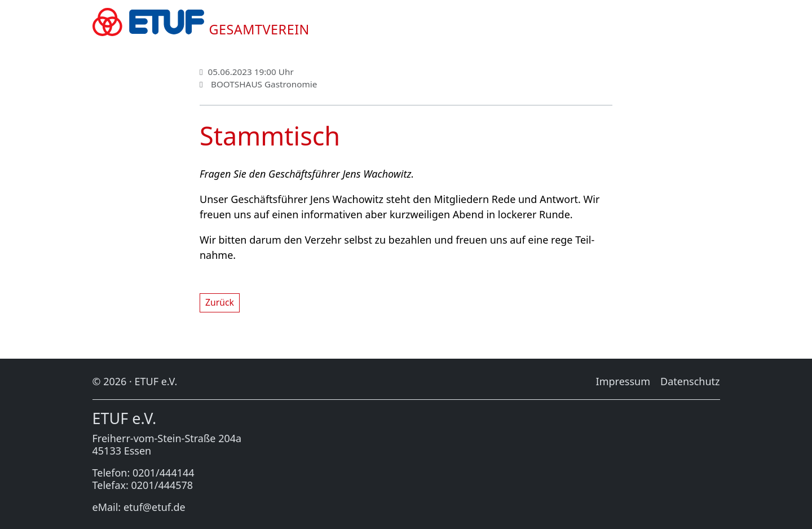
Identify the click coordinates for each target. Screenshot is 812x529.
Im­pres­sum (623, 381)
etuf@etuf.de (155, 507)
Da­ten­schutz (690, 381)
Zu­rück (220, 302)
